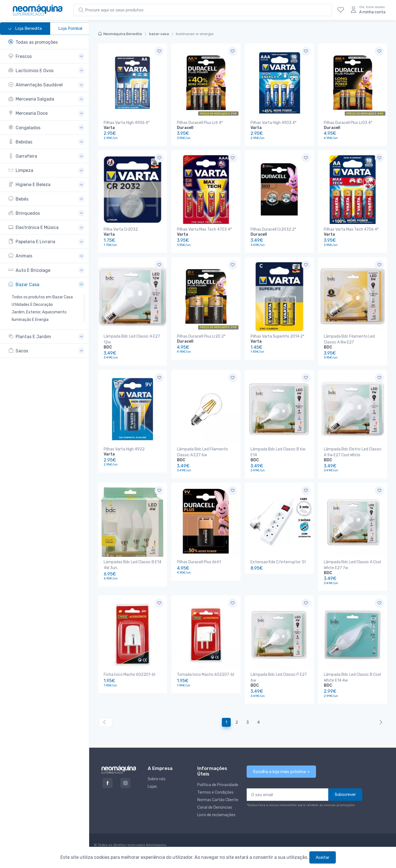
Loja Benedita (25, 29)
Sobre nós (157, 779)
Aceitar (323, 857)
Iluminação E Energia (30, 320)
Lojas (152, 787)
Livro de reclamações (216, 815)
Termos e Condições (215, 792)
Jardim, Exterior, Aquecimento (39, 312)
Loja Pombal (70, 28)
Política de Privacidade (218, 785)
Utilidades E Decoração (32, 305)
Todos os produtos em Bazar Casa (42, 297)
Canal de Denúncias (215, 807)
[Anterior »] (380, 722)
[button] (46, 56)
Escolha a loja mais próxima (279, 772)
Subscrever (345, 794)
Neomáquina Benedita (120, 34)
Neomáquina (156, 845)
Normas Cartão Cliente (218, 800)
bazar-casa (159, 34)
